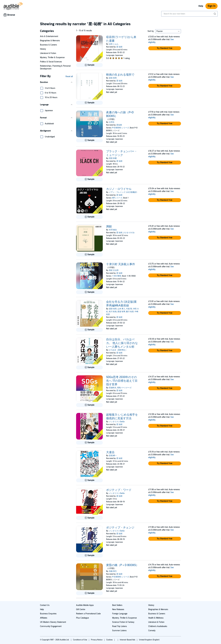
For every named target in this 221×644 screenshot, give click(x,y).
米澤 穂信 (113, 230)
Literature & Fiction (48, 53)
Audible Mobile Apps (85, 605)
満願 (109, 227)
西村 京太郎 (114, 270)
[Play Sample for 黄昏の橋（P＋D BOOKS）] (89, 593)
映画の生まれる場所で (120, 75)
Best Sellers (117, 605)
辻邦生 (112, 122)
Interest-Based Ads (128, 640)
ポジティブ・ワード (119, 490)
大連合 (110, 452)
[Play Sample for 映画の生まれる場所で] (89, 103)
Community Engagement (51, 626)
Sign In (211, 6)
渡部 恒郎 (113, 309)
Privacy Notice (97, 640)
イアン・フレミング (117, 192)
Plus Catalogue (82, 618)
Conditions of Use (80, 640)
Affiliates (44, 618)
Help (201, 6)
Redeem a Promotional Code (88, 614)
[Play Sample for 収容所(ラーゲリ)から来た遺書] (89, 65)
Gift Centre (81, 609)
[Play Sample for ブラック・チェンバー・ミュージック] (89, 179)
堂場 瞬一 (113, 456)
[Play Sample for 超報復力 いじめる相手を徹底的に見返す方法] (89, 443)
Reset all (69, 76)
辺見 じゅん (114, 44)
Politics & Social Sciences (51, 62)
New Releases (118, 609)
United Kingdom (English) (149, 640)
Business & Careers (48, 45)
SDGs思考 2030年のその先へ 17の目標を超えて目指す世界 (122, 381)
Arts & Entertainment (49, 36)
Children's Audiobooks (158, 626)
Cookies (110, 640)
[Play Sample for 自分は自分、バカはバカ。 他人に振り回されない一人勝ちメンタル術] (89, 367)
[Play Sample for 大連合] (89, 480)
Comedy (152, 631)
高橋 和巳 (113, 571)
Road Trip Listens (120, 626)
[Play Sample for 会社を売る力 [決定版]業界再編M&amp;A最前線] (89, 330)
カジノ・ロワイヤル (119, 189)
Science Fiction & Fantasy (123, 622)
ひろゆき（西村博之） (118, 350)
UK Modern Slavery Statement (53, 622)
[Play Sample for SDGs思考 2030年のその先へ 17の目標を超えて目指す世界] (89, 405)
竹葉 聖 (129, 309)
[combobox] (189, 14)
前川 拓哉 (113, 312)
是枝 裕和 (113, 78)
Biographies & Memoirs (50, 41)
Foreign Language (120, 614)
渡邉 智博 (121, 312)
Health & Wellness (156, 618)
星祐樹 (119, 125)
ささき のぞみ (129, 233)
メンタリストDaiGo (117, 422)
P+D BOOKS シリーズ (121, 128)
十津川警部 (117, 276)
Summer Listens (119, 631)
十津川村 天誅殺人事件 (121, 264)
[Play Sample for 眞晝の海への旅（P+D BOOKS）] (89, 140)
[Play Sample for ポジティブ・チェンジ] (89, 555)
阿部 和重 (113, 158)
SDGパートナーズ (124, 388)
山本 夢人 (121, 309)
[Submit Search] (215, 14)
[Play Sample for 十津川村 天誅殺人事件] (89, 292)
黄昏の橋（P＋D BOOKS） (122, 565)
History (43, 49)
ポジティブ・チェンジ (120, 528)
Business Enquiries (48, 614)
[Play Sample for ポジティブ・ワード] (89, 518)
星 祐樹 (119, 47)
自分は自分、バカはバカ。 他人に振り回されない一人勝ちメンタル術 (122, 343)
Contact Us (45, 605)
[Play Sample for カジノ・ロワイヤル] (89, 217)
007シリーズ (117, 198)
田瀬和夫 (113, 388)
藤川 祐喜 (130, 312)
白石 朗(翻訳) (132, 192)
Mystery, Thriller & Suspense (52, 57)
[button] (56, 82)
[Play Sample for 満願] (89, 255)
